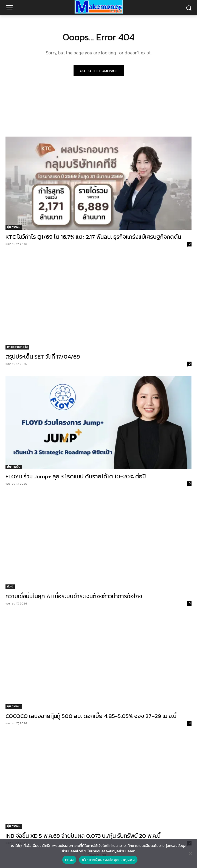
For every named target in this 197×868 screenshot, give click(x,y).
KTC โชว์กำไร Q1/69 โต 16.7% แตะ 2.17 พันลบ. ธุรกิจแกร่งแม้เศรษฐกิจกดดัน (93, 237)
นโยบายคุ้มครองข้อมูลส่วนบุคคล (108, 860)
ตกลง (69, 860)
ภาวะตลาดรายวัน (17, 347)
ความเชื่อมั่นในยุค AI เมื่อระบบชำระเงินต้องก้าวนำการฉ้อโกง (74, 596)
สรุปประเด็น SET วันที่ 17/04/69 (43, 357)
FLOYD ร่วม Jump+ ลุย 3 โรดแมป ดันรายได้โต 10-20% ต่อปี (76, 476)
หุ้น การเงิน (14, 227)
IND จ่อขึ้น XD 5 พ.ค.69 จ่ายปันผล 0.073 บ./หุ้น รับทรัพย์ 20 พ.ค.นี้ (83, 836)
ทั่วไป (10, 586)
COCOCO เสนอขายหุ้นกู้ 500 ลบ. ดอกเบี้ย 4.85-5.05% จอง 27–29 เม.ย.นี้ (91, 716)
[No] (190, 853)
